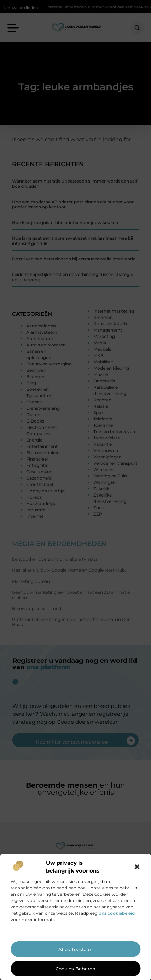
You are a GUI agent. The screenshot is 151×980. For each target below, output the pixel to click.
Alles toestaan (75, 949)
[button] (137, 867)
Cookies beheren (75, 969)
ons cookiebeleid (117, 913)
